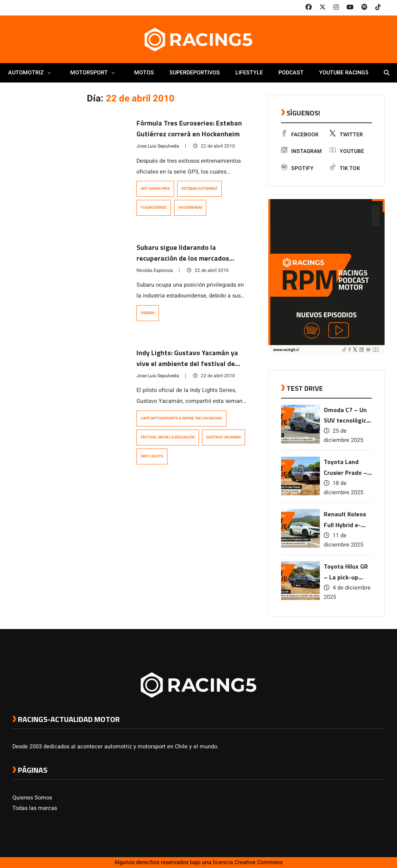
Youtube (347, 151)
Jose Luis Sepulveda (158, 146)
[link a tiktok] (378, 7)
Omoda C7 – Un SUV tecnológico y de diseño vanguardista (347, 416)
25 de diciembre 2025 (343, 436)
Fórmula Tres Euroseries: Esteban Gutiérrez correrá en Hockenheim (189, 128)
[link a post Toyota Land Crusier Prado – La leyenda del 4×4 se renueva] (300, 494)
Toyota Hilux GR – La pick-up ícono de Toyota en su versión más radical (346, 572)
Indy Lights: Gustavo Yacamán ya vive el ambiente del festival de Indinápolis (187, 364)
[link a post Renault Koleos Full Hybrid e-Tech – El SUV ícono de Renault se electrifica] (300, 546)
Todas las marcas (35, 808)
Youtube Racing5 (344, 73)
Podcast (291, 73)
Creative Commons (259, 862)
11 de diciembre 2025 (343, 540)
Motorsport (94, 73)
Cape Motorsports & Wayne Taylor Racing (181, 418)
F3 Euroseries (154, 208)
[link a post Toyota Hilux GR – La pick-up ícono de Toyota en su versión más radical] (300, 598)
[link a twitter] (323, 7)
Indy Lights (152, 456)
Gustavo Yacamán (224, 437)
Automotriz (31, 73)
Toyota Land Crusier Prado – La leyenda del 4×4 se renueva (345, 468)
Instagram (301, 151)
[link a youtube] (350, 7)
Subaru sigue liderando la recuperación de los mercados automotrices (183, 258)
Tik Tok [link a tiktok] (345, 168)
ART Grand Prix (155, 189)
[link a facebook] (309, 7)
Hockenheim (190, 208)
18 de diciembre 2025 (343, 488)
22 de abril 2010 (214, 146)
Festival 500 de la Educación (168, 437)
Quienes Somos (32, 798)
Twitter (346, 135)
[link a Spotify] (364, 7)
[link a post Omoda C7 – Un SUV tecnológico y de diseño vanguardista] (300, 442)
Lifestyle (249, 73)
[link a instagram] (336, 7)
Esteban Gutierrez (199, 189)
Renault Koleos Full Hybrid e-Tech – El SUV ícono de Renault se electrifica (347, 520)
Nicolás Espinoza (155, 270)
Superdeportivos (195, 73)
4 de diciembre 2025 (347, 592)
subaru (148, 313)
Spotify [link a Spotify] (297, 168)
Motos (144, 73)
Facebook (300, 135)
